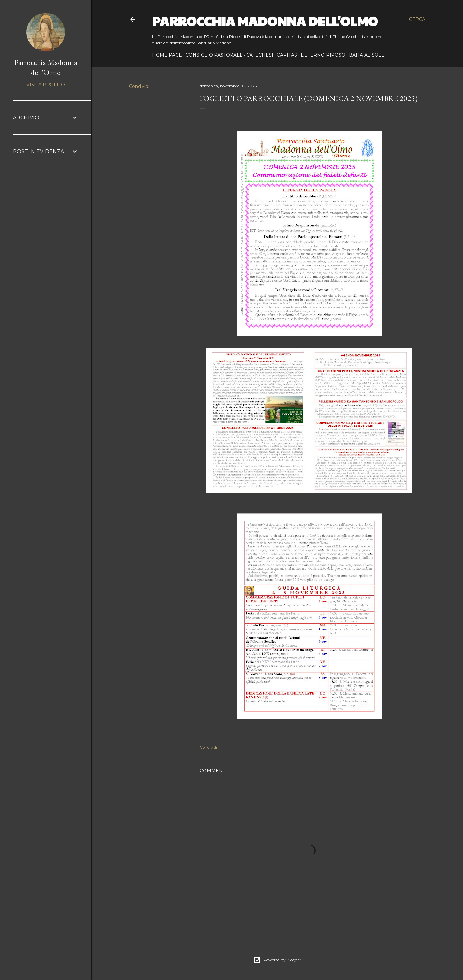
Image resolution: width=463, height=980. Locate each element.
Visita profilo (46, 85)
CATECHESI (260, 55)
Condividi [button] (139, 86)
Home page (167, 55)
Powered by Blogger (277, 960)
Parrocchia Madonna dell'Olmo (265, 21)
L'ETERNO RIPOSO (323, 55)
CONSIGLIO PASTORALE (214, 55)
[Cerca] (417, 19)
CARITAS (287, 55)
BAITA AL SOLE (367, 55)
